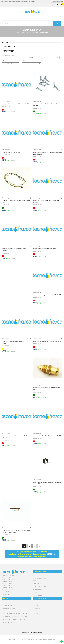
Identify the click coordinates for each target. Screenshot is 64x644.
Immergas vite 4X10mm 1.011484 (11, 152)
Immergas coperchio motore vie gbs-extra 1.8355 (47, 341)
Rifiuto (58, 1)
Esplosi (47, 5)
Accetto (54, 1)
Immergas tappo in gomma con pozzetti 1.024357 (47, 295)
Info (62, 1)
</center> (48, 622)
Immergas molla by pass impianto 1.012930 (45, 249)
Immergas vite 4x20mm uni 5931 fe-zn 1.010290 (16, 104)
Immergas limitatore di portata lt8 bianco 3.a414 (47, 436)
